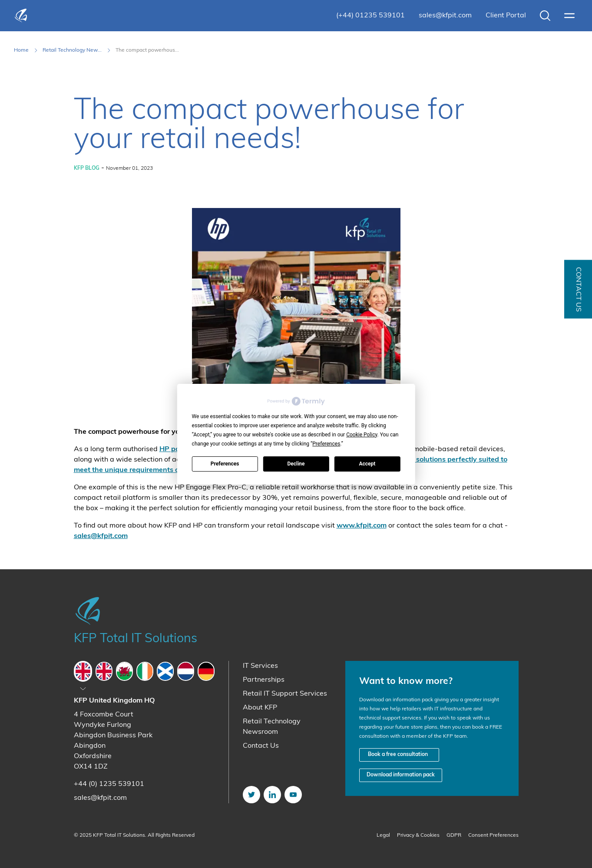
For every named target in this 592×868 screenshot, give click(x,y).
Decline (296, 464)
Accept (367, 464)
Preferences (225, 464)
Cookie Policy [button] (362, 435)
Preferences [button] (326, 444)
